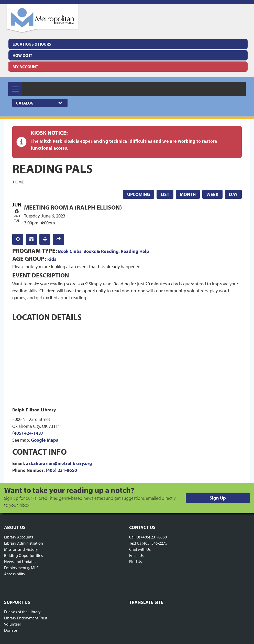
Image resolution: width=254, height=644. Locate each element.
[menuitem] (128, 44)
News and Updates (20, 562)
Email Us (136, 555)
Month (188, 194)
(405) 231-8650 (61, 470)
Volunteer (13, 624)
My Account (25, 67)
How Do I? (22, 55)
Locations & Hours (32, 44)
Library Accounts (19, 537)
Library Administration (24, 543)
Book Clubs (70, 251)
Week (212, 194)
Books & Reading (101, 251)
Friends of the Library (22, 612)
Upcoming (139, 194)
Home (18, 182)
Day (233, 194)
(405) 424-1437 (28, 433)
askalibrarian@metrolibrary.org (59, 463)
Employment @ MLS (21, 568)
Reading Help (135, 251)
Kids (52, 259)
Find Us (136, 562)
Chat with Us (140, 549)
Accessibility (15, 574)
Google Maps (45, 440)
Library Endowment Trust (26, 618)
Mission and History (21, 549)
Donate (11, 630)
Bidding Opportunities (23, 555)
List (165, 194)
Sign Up (218, 498)
